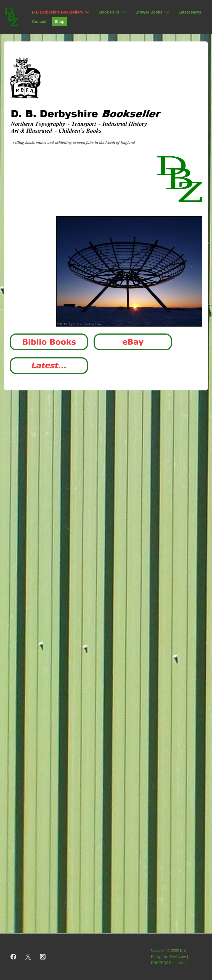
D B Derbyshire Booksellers (61, 12)
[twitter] (28, 957)
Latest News (190, 12)
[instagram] (43, 957)
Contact (39, 22)
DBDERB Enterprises (169, 963)
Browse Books (153, 12)
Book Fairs (113, 12)
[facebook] (14, 957)
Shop (59, 22)
